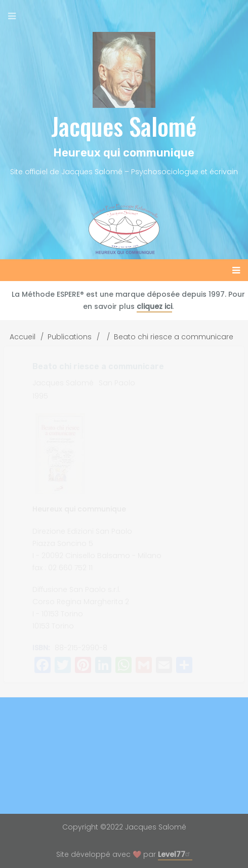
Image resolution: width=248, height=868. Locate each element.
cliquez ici (154, 306)
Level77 (175, 854)
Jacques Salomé (124, 126)
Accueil (23, 337)
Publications (70, 337)
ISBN (40, 648)
